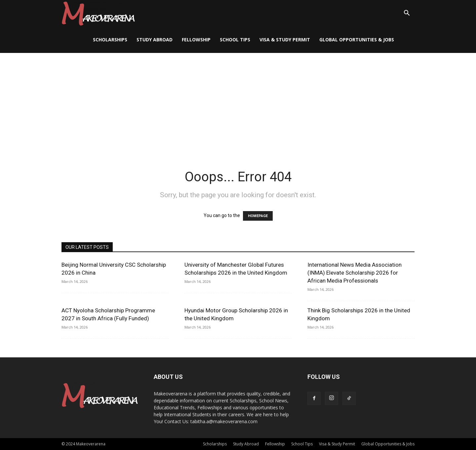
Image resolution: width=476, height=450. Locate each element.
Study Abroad (155, 40)
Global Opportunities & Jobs (357, 40)
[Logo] (98, 13)
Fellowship (196, 40)
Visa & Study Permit (285, 40)
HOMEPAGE (258, 216)
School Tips (235, 40)
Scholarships (110, 40)
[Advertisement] (238, 103)
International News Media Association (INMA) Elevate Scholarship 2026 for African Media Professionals (355, 273)
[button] (407, 14)
